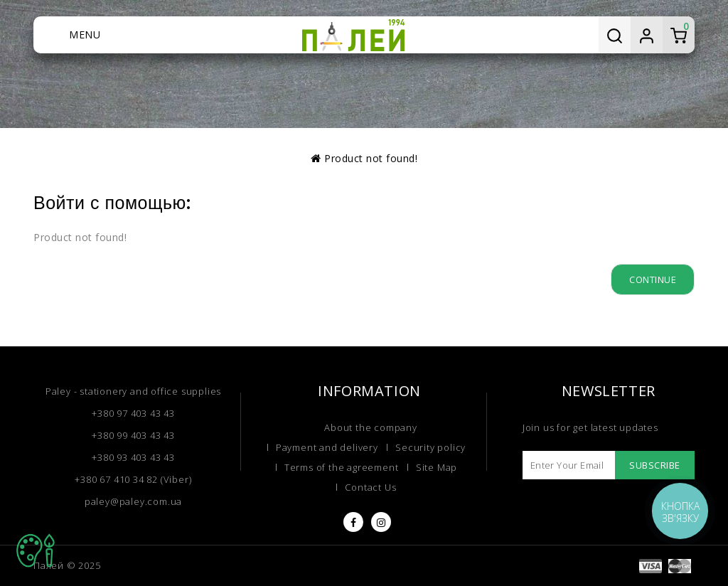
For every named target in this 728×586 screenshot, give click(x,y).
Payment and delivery (327, 447)
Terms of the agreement (342, 467)
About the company (371, 427)
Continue (653, 279)
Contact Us (370, 487)
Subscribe (655, 465)
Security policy (430, 447)
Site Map (437, 467)
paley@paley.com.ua (133, 501)
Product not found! (371, 158)
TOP (36, 550)
